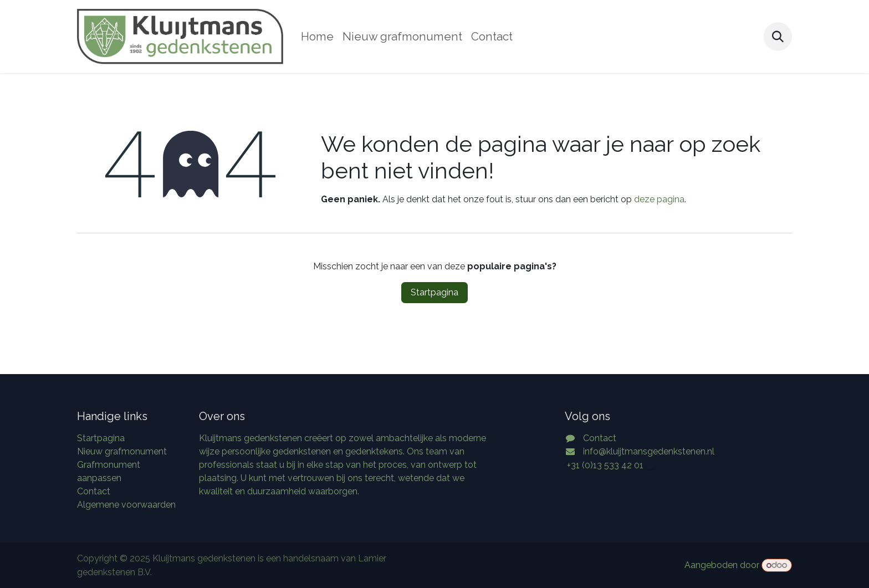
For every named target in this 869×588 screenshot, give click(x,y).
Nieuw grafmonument (122, 451)
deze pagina (659, 199)
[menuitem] (317, 37)
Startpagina (434, 292)
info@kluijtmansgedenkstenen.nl (649, 451)
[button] (778, 36)
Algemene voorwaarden (126, 505)
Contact (94, 491)
